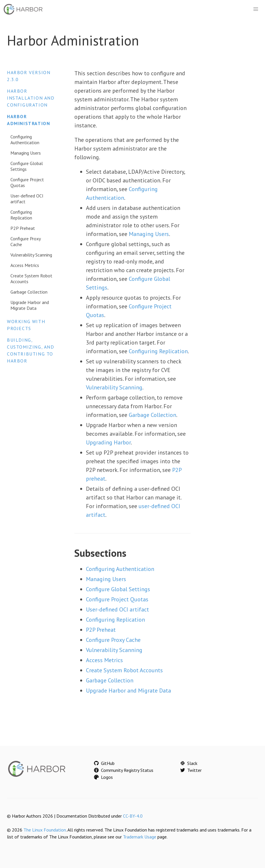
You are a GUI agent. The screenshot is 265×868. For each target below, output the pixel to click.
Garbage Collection (29, 292)
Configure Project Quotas (27, 182)
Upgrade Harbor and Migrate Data (30, 305)
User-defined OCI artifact (27, 199)
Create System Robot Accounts (31, 279)
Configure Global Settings (27, 166)
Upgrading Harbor (108, 442)
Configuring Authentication (25, 140)
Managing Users (26, 153)
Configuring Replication (21, 215)
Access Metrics (25, 265)
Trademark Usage (140, 837)
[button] (256, 9)
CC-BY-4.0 (133, 816)
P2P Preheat (23, 228)
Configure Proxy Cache (25, 241)
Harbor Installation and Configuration (31, 98)
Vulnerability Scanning (31, 255)
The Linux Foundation (45, 830)
